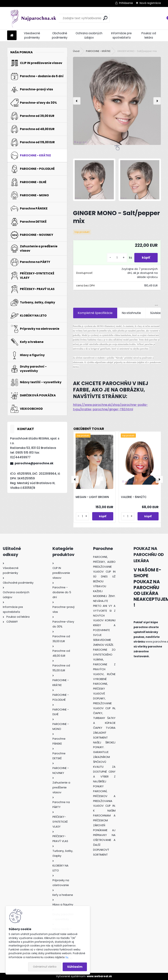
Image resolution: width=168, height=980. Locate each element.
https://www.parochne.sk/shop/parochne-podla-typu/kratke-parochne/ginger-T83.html (110, 407)
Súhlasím (75, 967)
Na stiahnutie (131, 313)
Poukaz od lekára (149, 35)
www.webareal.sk (99, 976)
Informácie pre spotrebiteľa (121, 35)
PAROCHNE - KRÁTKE (98, 51)
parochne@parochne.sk (34, 463)
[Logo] (33, 18)
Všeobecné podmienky (32, 35)
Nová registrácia (150, 3)
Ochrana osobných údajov (89, 35)
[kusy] (117, 258)
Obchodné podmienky (60, 35)
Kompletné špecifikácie (95, 313)
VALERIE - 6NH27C (134, 497)
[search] (105, 18)
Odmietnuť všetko (45, 967)
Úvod (76, 51)
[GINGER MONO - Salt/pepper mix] (117, 101)
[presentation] (77, 101)
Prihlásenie (126, 3)
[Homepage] (12, 35)
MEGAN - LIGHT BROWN (92, 497)
